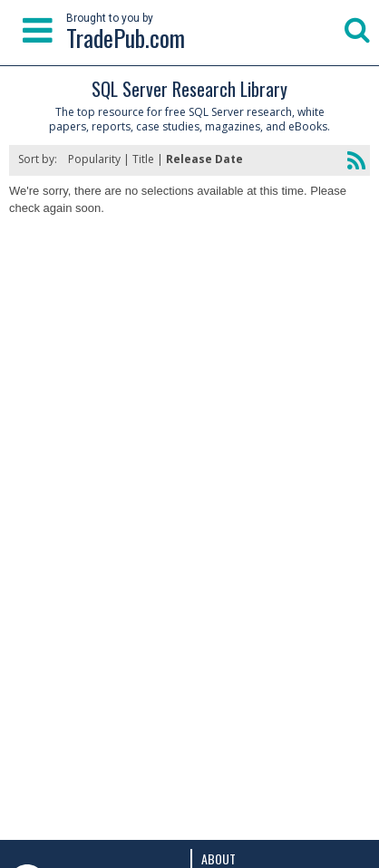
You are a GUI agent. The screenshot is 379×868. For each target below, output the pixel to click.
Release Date (204, 159)
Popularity (94, 159)
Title (143, 159)
